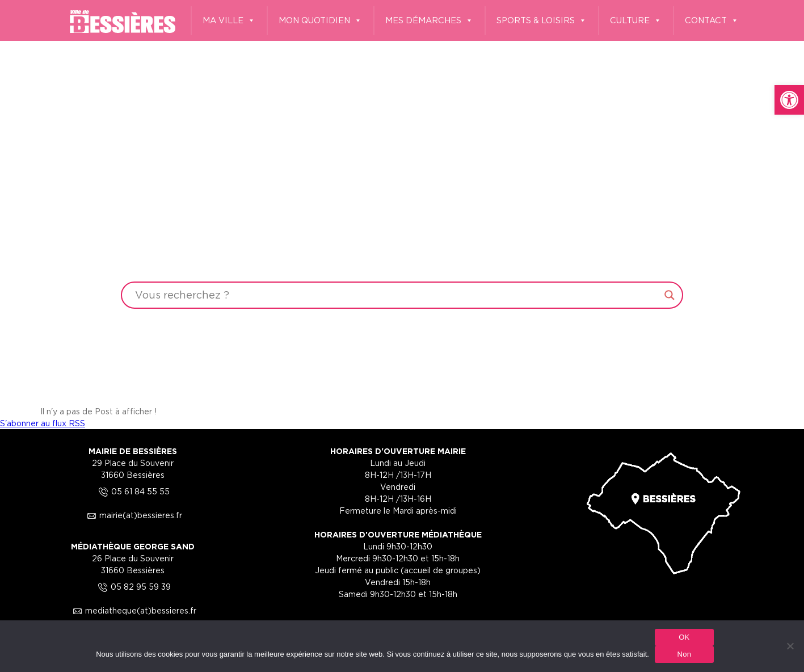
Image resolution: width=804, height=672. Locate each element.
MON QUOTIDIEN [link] (320, 21)
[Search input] (397, 295)
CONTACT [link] (712, 21)
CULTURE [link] (636, 21)
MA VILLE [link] (229, 21)
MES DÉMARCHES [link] (429, 21)
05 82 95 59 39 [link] (133, 587)
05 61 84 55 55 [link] (132, 491)
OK (684, 637)
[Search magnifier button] (670, 295)
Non (685, 654)
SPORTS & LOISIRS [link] (542, 21)
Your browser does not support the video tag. (402, 201)
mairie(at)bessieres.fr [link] (133, 515)
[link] (789, 100)
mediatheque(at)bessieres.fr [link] (133, 610)
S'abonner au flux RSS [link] (43, 423)
